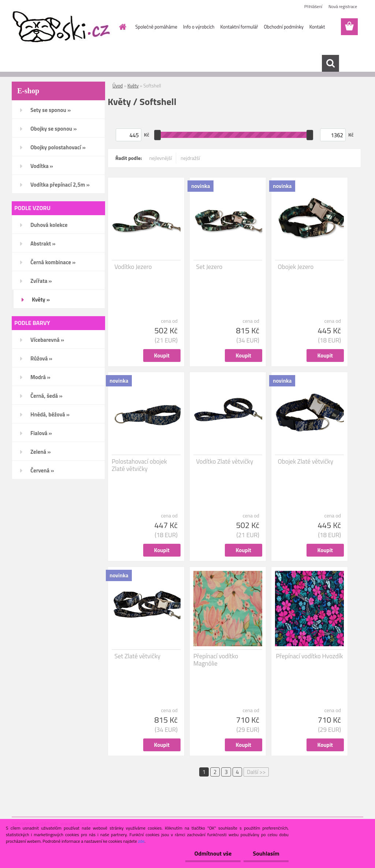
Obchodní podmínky (283, 27)
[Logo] (62, 27)
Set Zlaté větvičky (138, 656)
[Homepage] (122, 27)
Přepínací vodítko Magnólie (216, 660)
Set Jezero (209, 267)
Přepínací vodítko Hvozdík (309, 656)
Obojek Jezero (296, 267)
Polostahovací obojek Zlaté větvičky (139, 465)
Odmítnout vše (213, 853)
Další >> (256, 772)
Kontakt (317, 27)
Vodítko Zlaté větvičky (225, 461)
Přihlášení (313, 6)
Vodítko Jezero (133, 267)
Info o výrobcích (199, 27)
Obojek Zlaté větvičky (306, 461)
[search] (330, 63)
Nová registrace (343, 6)
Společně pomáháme (156, 27)
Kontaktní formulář (239, 27)
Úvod (118, 86)
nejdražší (190, 158)
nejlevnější (161, 158)
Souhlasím (266, 853)
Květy (133, 86)
